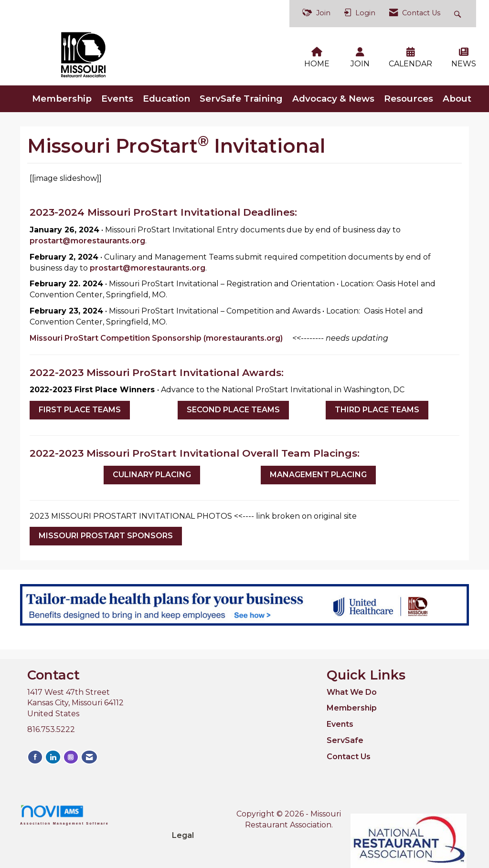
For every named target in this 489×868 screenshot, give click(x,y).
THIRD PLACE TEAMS (377, 403)
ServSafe (345, 734)
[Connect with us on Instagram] (69, 750)
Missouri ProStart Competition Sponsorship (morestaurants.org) (156, 331)
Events (117, 92)
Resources (409, 92)
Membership (62, 92)
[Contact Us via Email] (87, 750)
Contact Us (349, 750)
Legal (326, 807)
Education (166, 92)
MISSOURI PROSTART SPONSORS (106, 529)
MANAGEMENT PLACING (318, 468)
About (457, 92)
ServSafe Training (241, 92)
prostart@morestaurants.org (87, 234)
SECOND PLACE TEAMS (233, 403)
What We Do (352, 685)
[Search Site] (459, 14)
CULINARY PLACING (152, 468)
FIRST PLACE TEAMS (80, 403)
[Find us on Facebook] (35, 750)
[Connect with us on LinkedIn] (52, 750)
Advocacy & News (333, 92)
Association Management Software (64, 808)
